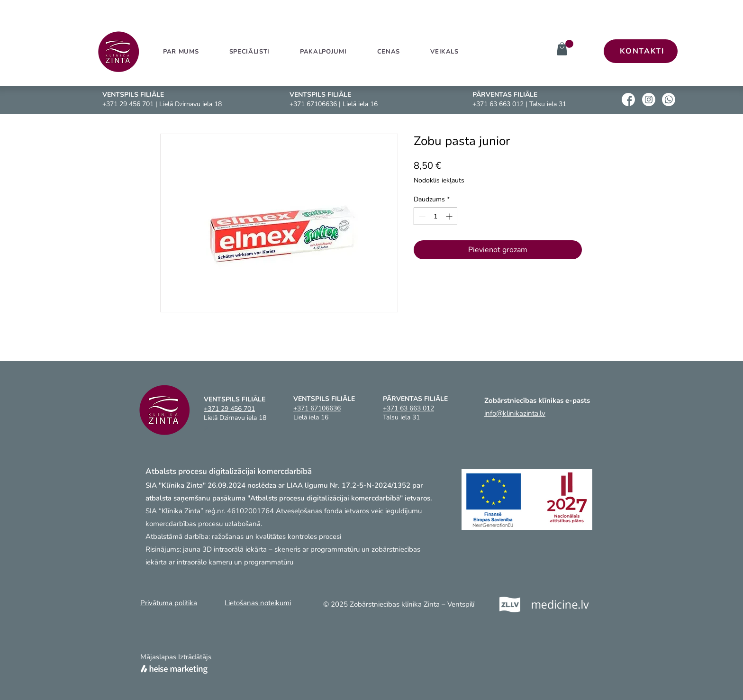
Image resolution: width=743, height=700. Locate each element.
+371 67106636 (313, 104)
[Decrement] (421, 216)
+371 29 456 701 (128, 104)
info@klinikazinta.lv (515, 413)
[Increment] (450, 216)
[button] (323, 52)
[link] (569, 44)
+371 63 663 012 (498, 104)
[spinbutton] (435, 216)
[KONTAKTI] (641, 51)
